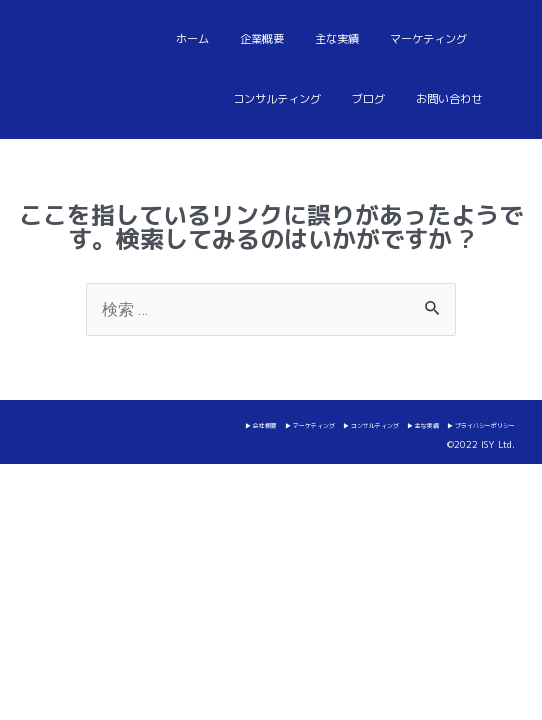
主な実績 (337, 39)
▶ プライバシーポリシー (481, 426)
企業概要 (262, 39)
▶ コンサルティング (371, 426)
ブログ (368, 99)
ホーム (192, 39)
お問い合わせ (449, 99)
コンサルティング (277, 99)
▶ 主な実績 (423, 426)
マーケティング (428, 39)
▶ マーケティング (310, 426)
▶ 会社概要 (261, 426)
